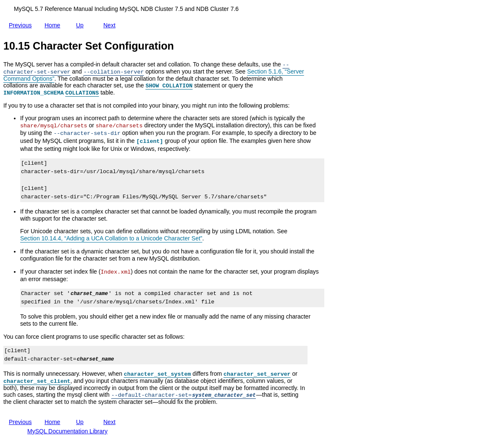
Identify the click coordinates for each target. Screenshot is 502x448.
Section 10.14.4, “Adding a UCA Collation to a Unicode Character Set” (111, 238)
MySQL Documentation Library (67, 431)
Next (111, 24)
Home (54, 25)
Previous (22, 24)
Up (81, 24)
